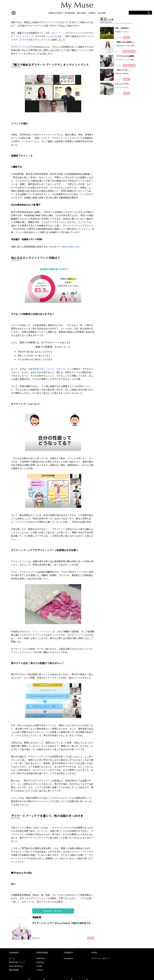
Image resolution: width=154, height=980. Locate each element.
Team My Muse (16, 966)
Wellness (82, 13)
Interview (70, 13)
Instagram (68, 958)
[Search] (140, 13)
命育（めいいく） (54, 33)
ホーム (12, 958)
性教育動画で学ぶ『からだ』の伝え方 (47, 369)
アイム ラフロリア (24, 36)
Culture (101, 13)
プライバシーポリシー (101, 958)
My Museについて (17, 962)
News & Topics (56, 13)
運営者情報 (14, 970)
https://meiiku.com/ (70, 247)
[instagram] (14, 13)
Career (92, 13)
